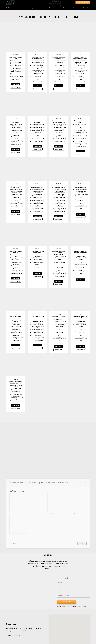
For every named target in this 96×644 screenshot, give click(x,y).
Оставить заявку (28, 8)
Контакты (41, 8)
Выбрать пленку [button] (11, 8)
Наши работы (54, 8)
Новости (65, 8)
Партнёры (87, 8)
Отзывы (76, 8)
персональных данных (63, 608)
